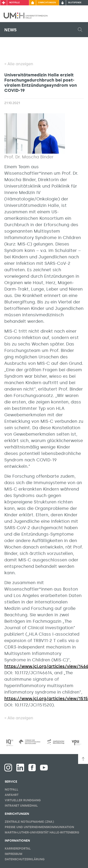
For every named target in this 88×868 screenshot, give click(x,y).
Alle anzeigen (20, 64)
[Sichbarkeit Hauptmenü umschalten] (79, 15)
